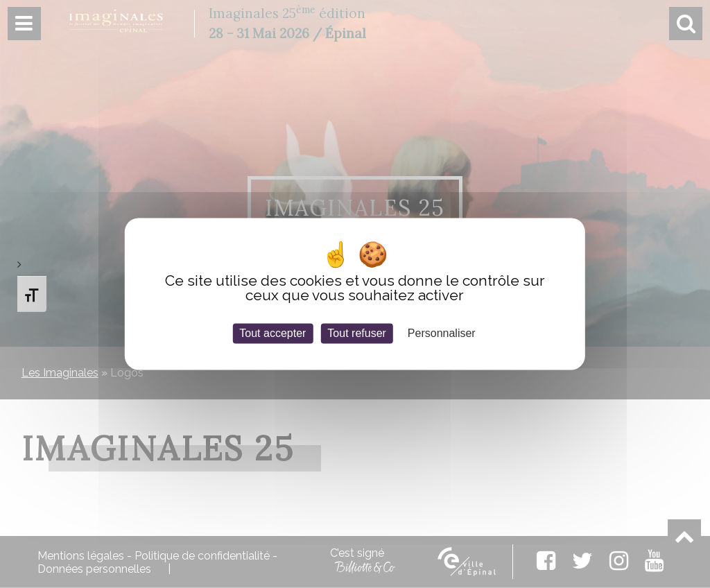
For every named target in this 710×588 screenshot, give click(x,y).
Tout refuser (356, 333)
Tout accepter (272, 333)
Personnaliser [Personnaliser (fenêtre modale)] (442, 333)
